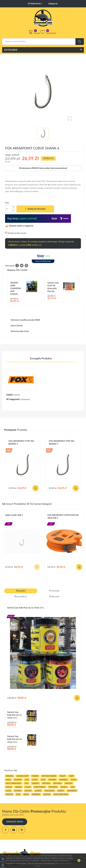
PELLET (63, 776)
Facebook (5, 830)
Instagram (22, 830)
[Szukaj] (43, 42)
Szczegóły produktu (41, 359)
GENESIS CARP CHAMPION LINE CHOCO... (15, 288)
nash (8, 780)
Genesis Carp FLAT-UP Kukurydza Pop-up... (53, 287)
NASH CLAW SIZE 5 (14, 515)
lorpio (38, 791)
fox (27, 783)
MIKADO (10, 776)
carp (71, 776)
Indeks (10, 395)
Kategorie (11, 50)
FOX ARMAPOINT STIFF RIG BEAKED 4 (21, 443)
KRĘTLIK (47, 794)
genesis (35, 783)
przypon (57, 783)
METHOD (46, 783)
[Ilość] (8, 209)
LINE (27, 780)
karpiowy (72, 791)
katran (18, 791)
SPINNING (63, 780)
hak (73, 787)
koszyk (28, 791)
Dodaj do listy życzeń (16, 233)
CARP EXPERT (40, 787)
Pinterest (26, 266)
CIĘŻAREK (36, 794)
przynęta (53, 787)
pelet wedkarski (14, 783)
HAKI (43, 780)
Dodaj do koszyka (36, 209)
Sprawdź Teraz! (15, 822)
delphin (18, 780)
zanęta (64, 787)
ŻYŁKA (74, 780)
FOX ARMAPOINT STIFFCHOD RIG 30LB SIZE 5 (63, 517)
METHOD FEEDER (49, 776)
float (28, 787)
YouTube (14, 830)
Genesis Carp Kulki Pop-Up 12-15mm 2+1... (26, 608)
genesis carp (22, 776)
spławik (52, 780)
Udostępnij (17, 266)
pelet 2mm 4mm (61, 794)
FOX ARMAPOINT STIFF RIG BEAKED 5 (62, 443)
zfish (26, 794)
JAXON (9, 787)
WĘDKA (18, 787)
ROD (18, 794)
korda (61, 791)
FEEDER (35, 776)
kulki (8, 791)
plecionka (50, 791)
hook (35, 780)
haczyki (69, 783)
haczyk (9, 794)
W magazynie (13, 399)
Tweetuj (22, 266)
